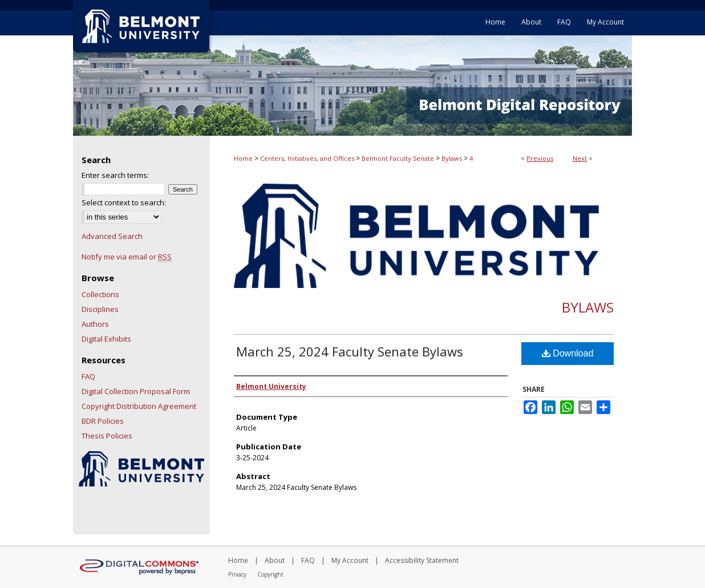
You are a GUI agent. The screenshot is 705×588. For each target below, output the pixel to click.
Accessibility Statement (422, 560)
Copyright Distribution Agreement (139, 406)
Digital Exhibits (106, 339)
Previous (540, 158)
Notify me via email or (127, 257)
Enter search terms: (115, 175)
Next (580, 158)
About (275, 560)
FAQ (88, 376)
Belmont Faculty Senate (398, 158)
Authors (95, 324)
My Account (350, 560)
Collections (100, 294)
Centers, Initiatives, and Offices (307, 158)
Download (568, 353)
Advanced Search (112, 236)
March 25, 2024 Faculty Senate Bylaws (350, 351)
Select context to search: (124, 202)
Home (243, 158)
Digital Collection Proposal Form (136, 391)
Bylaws (452, 158)
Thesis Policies (107, 436)
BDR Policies (103, 421)
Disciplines (100, 309)
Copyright (270, 574)
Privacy (237, 574)
